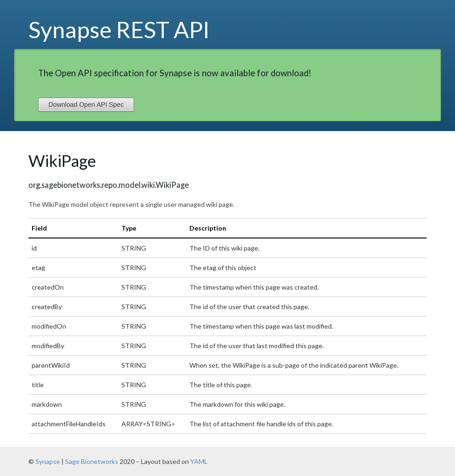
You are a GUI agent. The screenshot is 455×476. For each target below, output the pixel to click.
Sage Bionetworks (92, 461)
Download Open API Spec (86, 105)
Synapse (48, 461)
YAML (199, 461)
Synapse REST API (119, 29)
